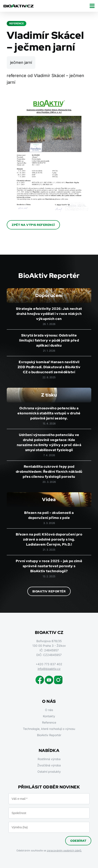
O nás (49, 710)
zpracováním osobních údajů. (64, 850)
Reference (49, 722)
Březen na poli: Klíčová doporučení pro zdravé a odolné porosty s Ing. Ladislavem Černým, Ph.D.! (49, 539)
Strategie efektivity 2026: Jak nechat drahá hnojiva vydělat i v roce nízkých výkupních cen (49, 314)
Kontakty (49, 716)
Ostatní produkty (49, 772)
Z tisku (49, 395)
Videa (49, 499)
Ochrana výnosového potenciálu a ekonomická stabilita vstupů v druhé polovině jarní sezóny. (49, 413)
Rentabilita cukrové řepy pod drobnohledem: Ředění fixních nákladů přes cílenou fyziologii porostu (49, 472)
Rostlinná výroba (49, 759)
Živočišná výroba (49, 765)
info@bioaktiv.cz (49, 669)
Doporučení (49, 295)
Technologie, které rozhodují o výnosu (49, 729)
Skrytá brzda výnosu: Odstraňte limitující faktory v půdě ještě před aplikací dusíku (49, 340)
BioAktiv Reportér (49, 591)
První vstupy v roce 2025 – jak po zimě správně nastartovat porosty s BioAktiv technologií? (49, 566)
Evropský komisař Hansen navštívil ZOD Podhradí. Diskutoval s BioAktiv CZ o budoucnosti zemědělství (49, 367)
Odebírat (78, 841)
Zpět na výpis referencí (33, 225)
